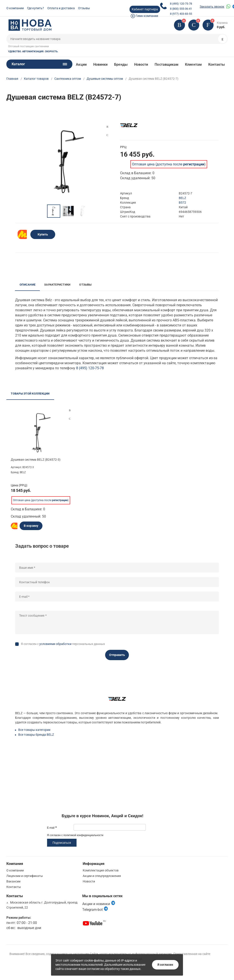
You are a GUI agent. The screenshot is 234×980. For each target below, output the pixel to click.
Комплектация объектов (101, 870)
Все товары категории (34, 730)
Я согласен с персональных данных (63, 644)
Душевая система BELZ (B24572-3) (36, 460)
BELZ (182, 198)
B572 (182, 203)
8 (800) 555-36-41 (181, 9)
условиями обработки (55, 644)
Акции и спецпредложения (102, 876)
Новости (141, 64)
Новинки (101, 64)
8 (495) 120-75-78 (181, 4)
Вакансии (13, 881)
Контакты (217, 64)
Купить (43, 234)
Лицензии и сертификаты (25, 876)
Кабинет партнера (145, 9)
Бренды (121, 64)
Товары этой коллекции (30, 394)
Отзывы (84, 8)
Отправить (117, 655)
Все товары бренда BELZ (36, 735)
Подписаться (62, 843)
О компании (15, 8)
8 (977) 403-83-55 (181, 14)
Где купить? (36, 8)
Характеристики (57, 285)
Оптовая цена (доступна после (168, 164)
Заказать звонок (212, 7)
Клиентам (193, 64)
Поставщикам (166, 64)
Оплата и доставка (61, 8)
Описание (27, 285)
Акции (81, 64)
